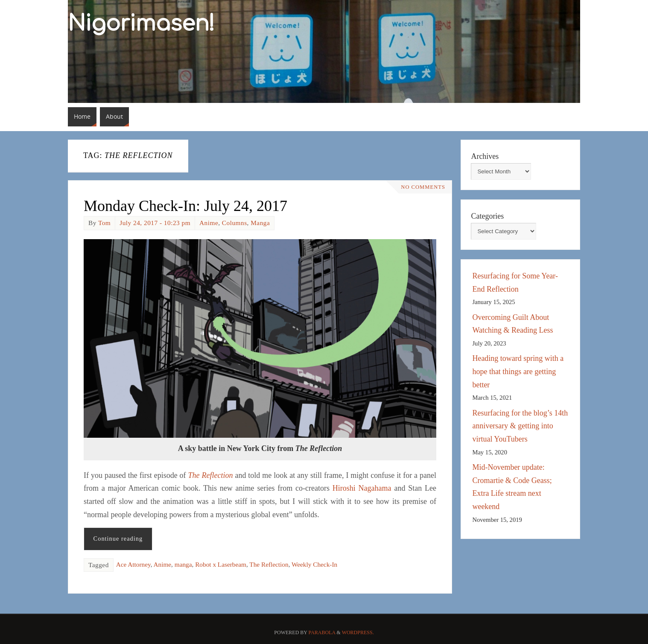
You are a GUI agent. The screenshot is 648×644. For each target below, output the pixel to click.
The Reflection (269, 564)
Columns (235, 223)
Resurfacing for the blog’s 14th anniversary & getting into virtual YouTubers (520, 426)
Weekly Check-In (314, 564)
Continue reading (118, 539)
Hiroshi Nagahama (362, 488)
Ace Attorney (133, 564)
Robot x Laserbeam (221, 564)
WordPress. (358, 632)
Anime (209, 223)
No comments (423, 187)
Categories (487, 216)
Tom (104, 223)
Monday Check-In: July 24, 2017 (185, 206)
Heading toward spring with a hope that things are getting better (518, 371)
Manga (260, 223)
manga (183, 564)
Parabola (322, 632)
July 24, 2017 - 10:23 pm (155, 223)
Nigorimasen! (141, 24)
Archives (485, 156)
